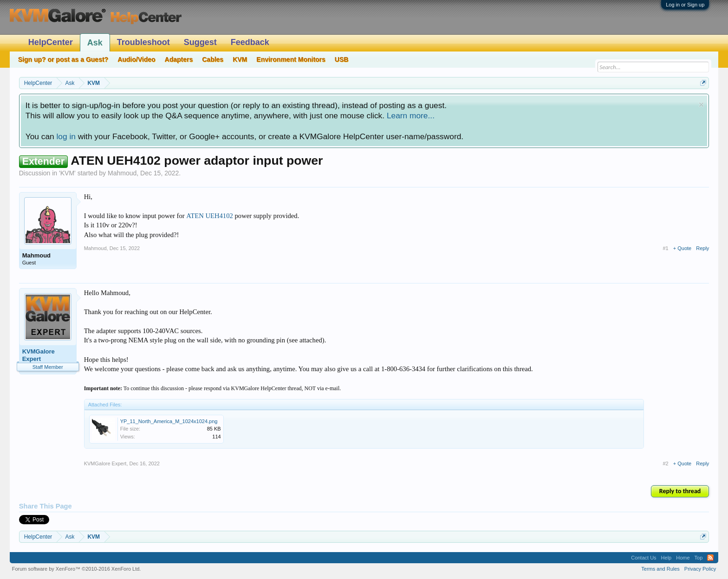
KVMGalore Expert (39, 355)
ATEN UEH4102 (210, 216)
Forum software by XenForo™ (77, 569)
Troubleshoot (143, 42)
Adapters (179, 59)
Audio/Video (136, 59)
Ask (95, 43)
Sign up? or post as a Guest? (63, 59)
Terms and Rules (660, 569)
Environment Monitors (291, 59)
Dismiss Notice (701, 105)
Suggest (200, 42)
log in (66, 136)
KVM (67, 173)
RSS (710, 558)
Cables (213, 59)
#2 (666, 463)
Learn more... (411, 116)
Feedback (250, 42)
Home (683, 558)
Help (666, 558)
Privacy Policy (700, 569)
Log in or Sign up (685, 5)
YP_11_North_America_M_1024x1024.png (169, 421)
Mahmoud (122, 173)
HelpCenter (51, 42)
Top (699, 558)
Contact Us (643, 558)
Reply (702, 248)
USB (342, 59)
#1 (666, 248)
